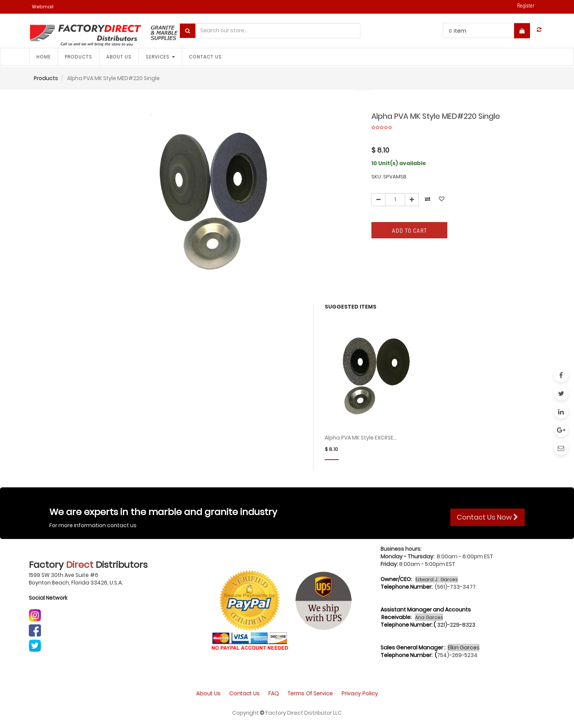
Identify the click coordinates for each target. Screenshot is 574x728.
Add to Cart (410, 230)
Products (46, 78)
